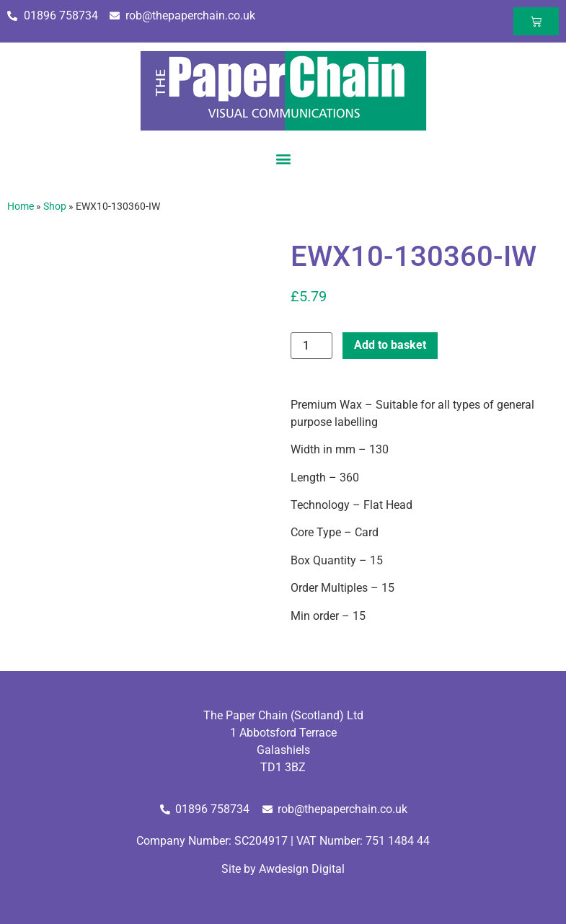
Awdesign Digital (302, 869)
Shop (55, 206)
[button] (283, 158)
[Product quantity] (311, 346)
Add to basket (390, 345)
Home (21, 206)
